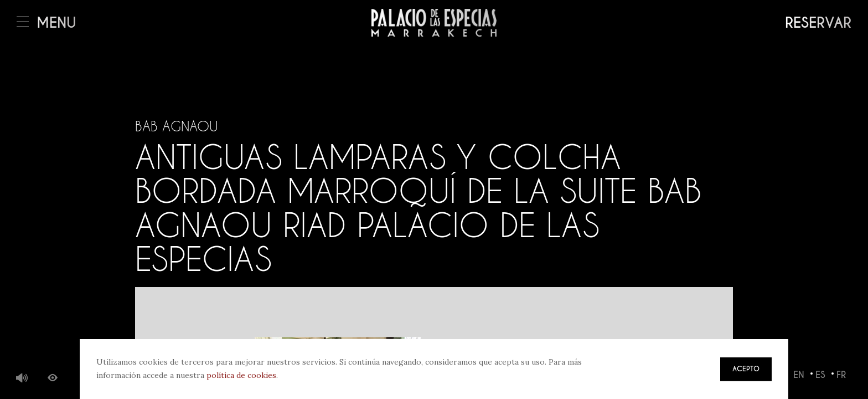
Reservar (818, 23)
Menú (46, 23)
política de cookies (241, 375)
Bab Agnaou (177, 126)
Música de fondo (22, 378)
